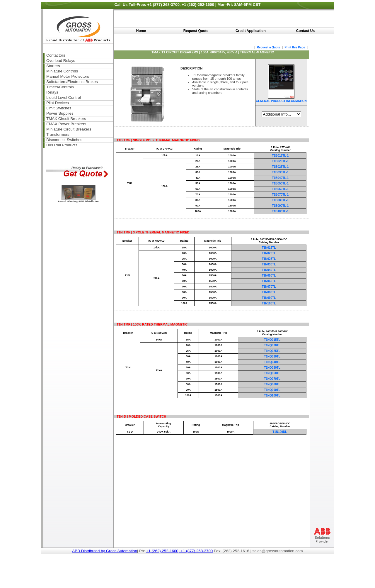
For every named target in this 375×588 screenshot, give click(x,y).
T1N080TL (269, 292)
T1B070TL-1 (280, 195)
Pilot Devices (58, 103)
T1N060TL (269, 281)
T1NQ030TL (272, 356)
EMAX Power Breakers (66, 124)
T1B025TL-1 (280, 167)
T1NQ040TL (272, 362)
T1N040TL (269, 270)
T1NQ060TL (272, 373)
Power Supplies (60, 113)
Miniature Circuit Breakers (69, 129)
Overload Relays (61, 61)
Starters (53, 66)
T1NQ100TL (272, 395)
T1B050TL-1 (280, 183)
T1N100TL (269, 303)
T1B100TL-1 (280, 211)
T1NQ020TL (272, 345)
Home (141, 31)
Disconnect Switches (64, 140)
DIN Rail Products (62, 145)
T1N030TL (269, 264)
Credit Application (251, 31)
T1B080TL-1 (280, 200)
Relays (52, 92)
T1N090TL (269, 298)
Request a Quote (268, 47)
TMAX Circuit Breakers (66, 119)
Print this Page (295, 47)
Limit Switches (59, 108)
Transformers (58, 134)
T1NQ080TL (272, 384)
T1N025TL (269, 259)
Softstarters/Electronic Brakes (72, 82)
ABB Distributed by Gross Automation (105, 551)
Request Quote (196, 31)
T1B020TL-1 (280, 161)
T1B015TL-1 (280, 156)
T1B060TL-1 (280, 189)
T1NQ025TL (272, 351)
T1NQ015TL (272, 340)
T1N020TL (269, 253)
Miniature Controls (62, 71)
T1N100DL (280, 432)
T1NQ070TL (272, 379)
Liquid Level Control (64, 98)
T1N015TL (269, 248)
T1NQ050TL (272, 368)
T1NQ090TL (272, 390)
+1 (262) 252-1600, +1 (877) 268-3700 (180, 551)
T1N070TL (269, 287)
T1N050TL (269, 276)
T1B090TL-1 (280, 206)
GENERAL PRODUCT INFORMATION (281, 101)
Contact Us (305, 31)
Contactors (56, 55)
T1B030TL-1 (280, 172)
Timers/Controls (60, 87)
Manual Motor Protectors (68, 76)
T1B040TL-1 (280, 178)
